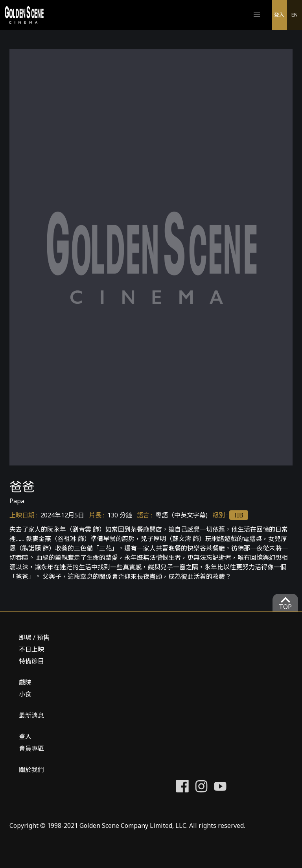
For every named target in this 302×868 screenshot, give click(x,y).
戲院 (25, 682)
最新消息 (31, 715)
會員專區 (31, 748)
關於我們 (31, 770)
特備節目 (31, 661)
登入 (279, 15)
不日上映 (31, 649)
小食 (25, 694)
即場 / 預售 (34, 637)
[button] (257, 15)
